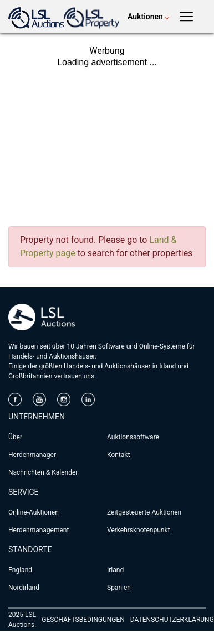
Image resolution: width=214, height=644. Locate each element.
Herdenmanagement (39, 530)
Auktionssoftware (133, 437)
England (20, 570)
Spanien (119, 588)
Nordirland (24, 588)
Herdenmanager (32, 455)
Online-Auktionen (34, 512)
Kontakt (118, 455)
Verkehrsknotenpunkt (138, 530)
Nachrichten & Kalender (43, 472)
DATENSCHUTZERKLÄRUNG (172, 620)
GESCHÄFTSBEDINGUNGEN (83, 620)
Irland (115, 570)
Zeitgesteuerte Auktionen (144, 512)
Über (15, 437)
